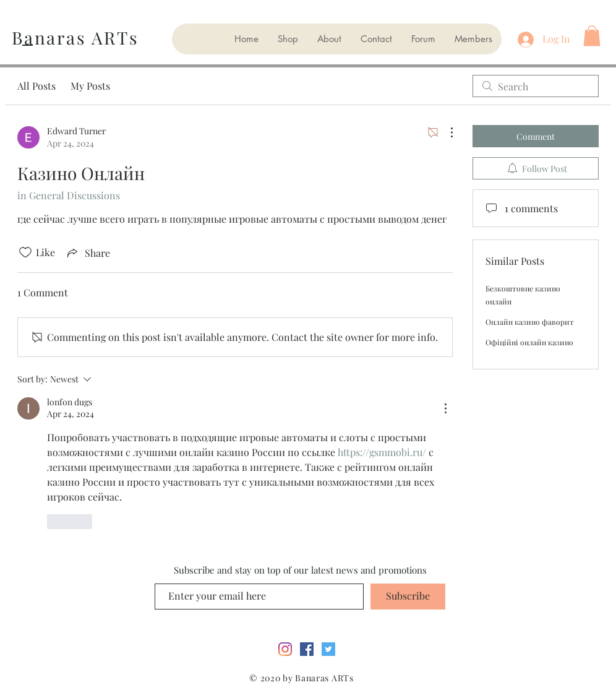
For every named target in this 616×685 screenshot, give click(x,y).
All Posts (36, 86)
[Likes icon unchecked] (25, 252)
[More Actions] (445, 132)
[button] (592, 36)
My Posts (90, 86)
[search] (536, 86)
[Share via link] (88, 252)
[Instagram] (285, 649)
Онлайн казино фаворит (530, 322)
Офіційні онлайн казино (529, 342)
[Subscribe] (408, 597)
